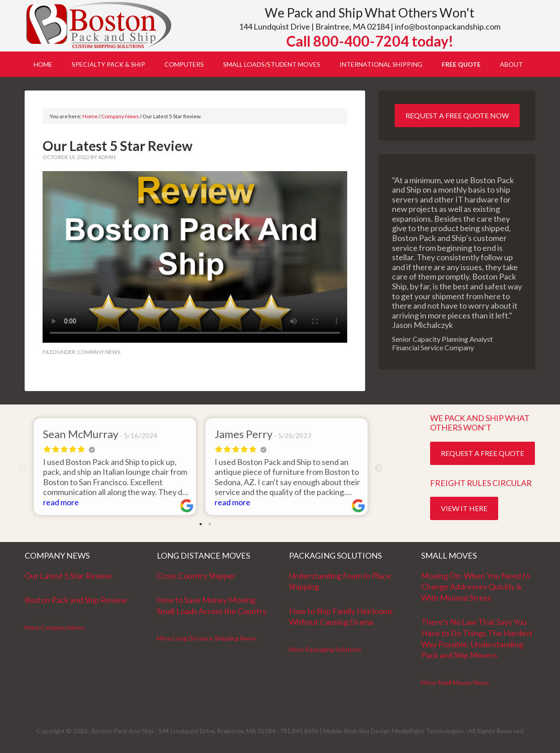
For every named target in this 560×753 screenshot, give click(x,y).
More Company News (55, 627)
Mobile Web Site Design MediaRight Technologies (394, 731)
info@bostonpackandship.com (448, 26)
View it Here (464, 508)
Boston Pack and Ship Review (76, 600)
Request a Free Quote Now (457, 115)
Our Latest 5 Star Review (68, 576)
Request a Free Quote (482, 453)
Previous (22, 469)
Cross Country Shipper (196, 576)
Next (379, 469)
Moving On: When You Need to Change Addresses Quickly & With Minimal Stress (476, 587)
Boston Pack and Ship (101, 26)
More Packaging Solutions (325, 649)
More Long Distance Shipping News (207, 638)
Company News (99, 352)
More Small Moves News (455, 682)
